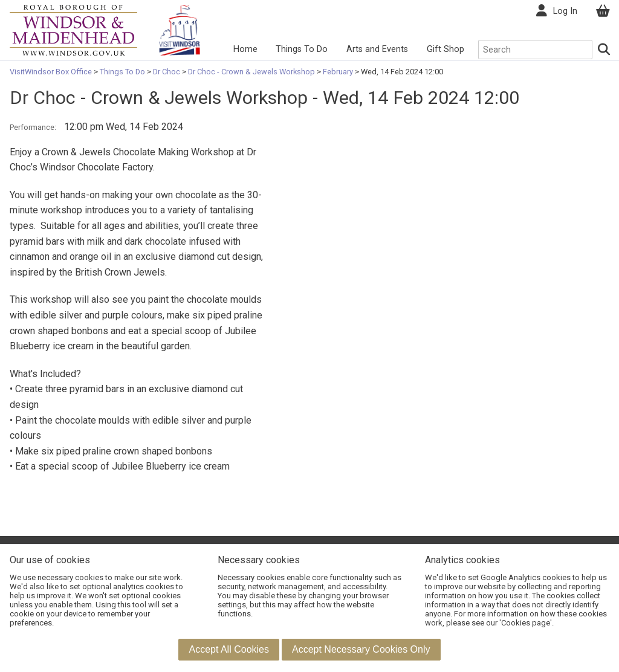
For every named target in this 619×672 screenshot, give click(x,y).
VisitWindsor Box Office (52, 72)
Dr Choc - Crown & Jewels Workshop (251, 72)
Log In (565, 11)
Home (245, 49)
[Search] (604, 50)
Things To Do (302, 49)
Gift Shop (446, 49)
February (338, 72)
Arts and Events (377, 49)
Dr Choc (167, 72)
